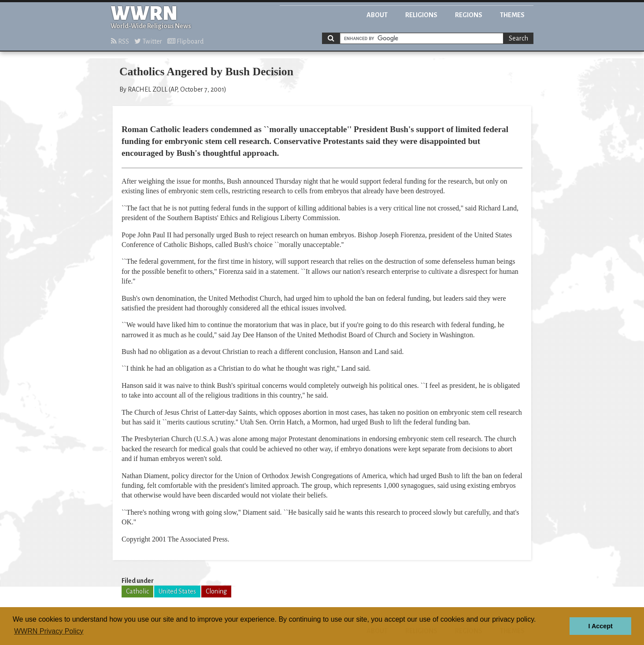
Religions (421, 15)
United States (177, 591)
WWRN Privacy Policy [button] (49, 631)
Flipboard (185, 41)
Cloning (216, 591)
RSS (120, 41)
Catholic (137, 591)
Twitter (148, 41)
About (377, 15)
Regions (469, 15)
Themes (512, 15)
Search (518, 38)
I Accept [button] (600, 626)
